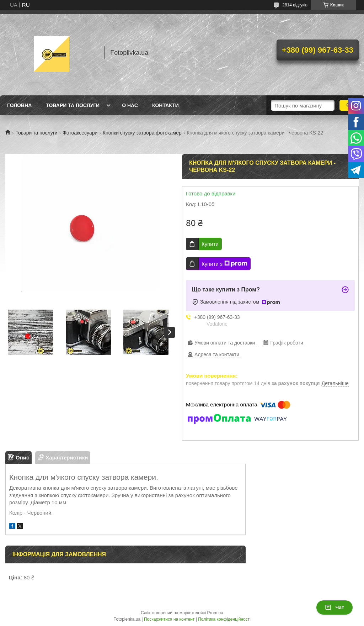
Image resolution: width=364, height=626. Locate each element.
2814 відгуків (295, 5)
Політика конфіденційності (224, 619)
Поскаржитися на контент (169, 619)
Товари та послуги (73, 105)
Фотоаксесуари (80, 133)
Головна (19, 105)
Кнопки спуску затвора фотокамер (142, 133)
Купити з (224, 264)
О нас (130, 105)
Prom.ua (215, 613)
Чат (334, 607)
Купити (210, 244)
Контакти (165, 105)
